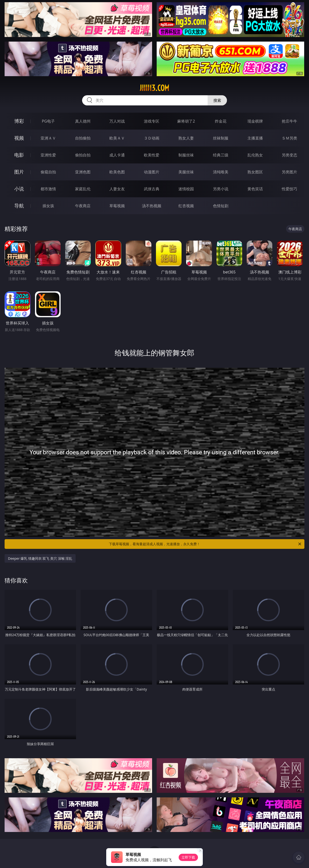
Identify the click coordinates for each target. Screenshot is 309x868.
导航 (19, 206)
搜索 (217, 100)
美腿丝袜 (186, 172)
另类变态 (289, 155)
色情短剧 (221, 206)
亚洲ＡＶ (48, 138)
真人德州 (83, 121)
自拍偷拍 (83, 138)
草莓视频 (117, 206)
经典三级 (221, 155)
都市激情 (48, 189)
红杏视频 (186, 206)
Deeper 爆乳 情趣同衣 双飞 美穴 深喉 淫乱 (40, 558)
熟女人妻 (186, 138)
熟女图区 (255, 172)
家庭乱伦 (83, 189)
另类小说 (221, 189)
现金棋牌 (255, 121)
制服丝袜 (186, 155)
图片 (19, 172)
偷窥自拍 (48, 172)
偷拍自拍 (83, 155)
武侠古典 (152, 189)
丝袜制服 (221, 138)
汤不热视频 (152, 206)
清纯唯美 (221, 172)
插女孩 (48, 206)
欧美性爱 (152, 155)
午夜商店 (83, 206)
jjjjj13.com (154, 88)
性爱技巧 (289, 189)
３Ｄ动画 (152, 138)
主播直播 (255, 138)
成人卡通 (117, 155)
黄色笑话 (255, 189)
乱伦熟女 (255, 155)
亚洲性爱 (48, 155)
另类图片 (289, 172)
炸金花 (221, 121)
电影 (19, 155)
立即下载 (188, 857)
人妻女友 (117, 189)
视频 (19, 138)
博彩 (19, 121)
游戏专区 (152, 121)
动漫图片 (152, 172)
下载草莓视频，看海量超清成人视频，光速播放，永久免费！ (205, 544)
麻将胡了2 (186, 121)
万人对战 (117, 121)
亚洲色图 (83, 172)
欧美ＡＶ (117, 138)
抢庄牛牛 (289, 121)
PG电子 (48, 121)
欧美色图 (117, 172)
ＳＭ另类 (289, 138)
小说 (19, 189)
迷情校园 (186, 189)
